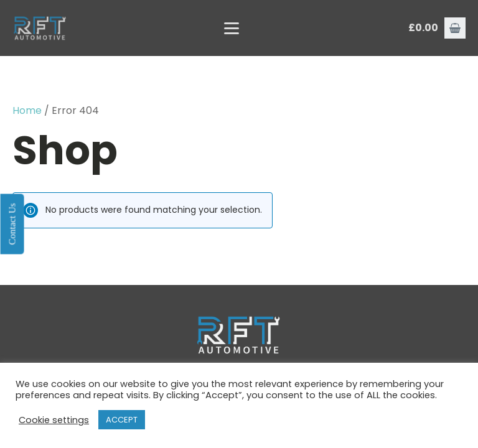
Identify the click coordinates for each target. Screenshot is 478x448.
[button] (455, 28)
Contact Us (12, 224)
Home (27, 110)
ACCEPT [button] (122, 420)
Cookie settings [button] (54, 420)
